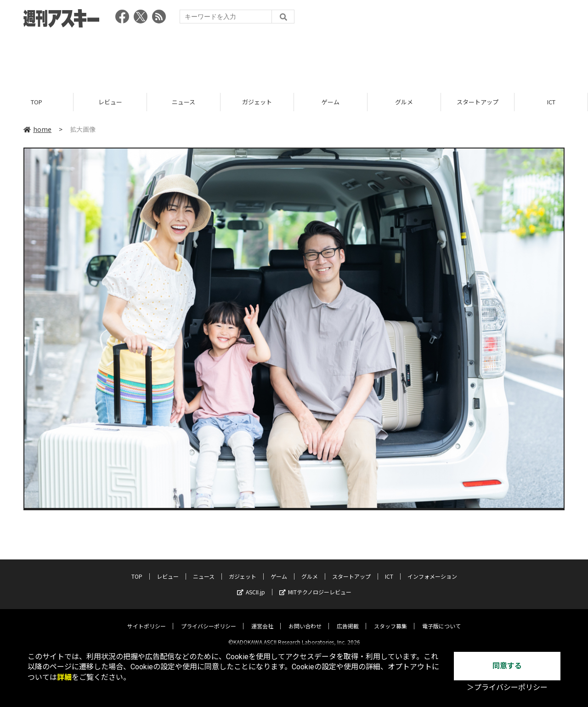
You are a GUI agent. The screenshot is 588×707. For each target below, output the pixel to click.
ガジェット (257, 102)
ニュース (184, 102)
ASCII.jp (251, 584)
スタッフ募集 (390, 619)
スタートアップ (478, 102)
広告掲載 (348, 619)
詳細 (64, 677)
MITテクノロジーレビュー (315, 584)
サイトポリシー (147, 619)
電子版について (441, 619)
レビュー (110, 102)
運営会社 (262, 619)
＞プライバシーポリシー (507, 687)
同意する (507, 666)
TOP (37, 102)
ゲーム (331, 102)
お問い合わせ (305, 619)
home (37, 130)
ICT (551, 102)
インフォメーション (432, 569)
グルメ (404, 102)
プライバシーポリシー (209, 619)
